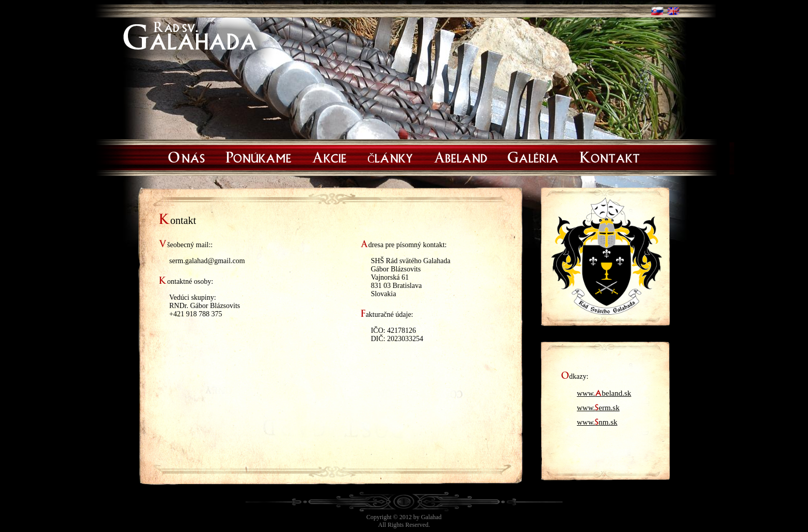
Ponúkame (258, 156)
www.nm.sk (597, 420)
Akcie (329, 156)
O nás (187, 156)
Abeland (460, 156)
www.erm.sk (598, 406)
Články (390, 156)
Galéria (533, 156)
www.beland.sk (604, 391)
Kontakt (610, 156)
